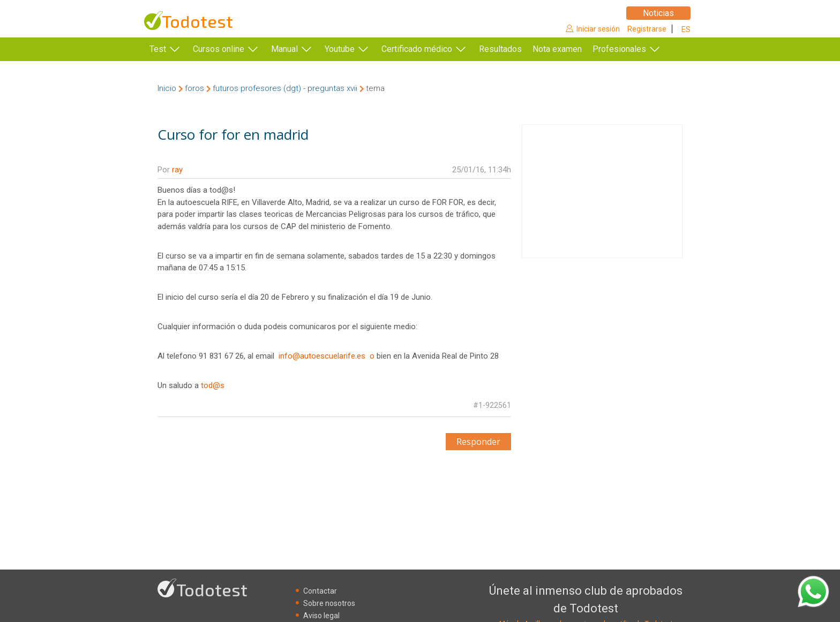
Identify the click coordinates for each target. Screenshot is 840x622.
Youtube (340, 49)
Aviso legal (321, 616)
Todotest (197, 21)
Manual (284, 49)
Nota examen (557, 49)
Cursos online (219, 49)
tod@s (213, 385)
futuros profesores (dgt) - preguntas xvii (285, 88)
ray (177, 170)
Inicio (167, 88)
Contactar (320, 591)
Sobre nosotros (329, 603)
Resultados (500, 49)
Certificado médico (417, 49)
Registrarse (647, 29)
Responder (478, 442)
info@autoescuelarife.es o (327, 356)
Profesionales (619, 49)
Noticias (658, 13)
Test (158, 49)
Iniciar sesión (598, 29)
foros (194, 88)
